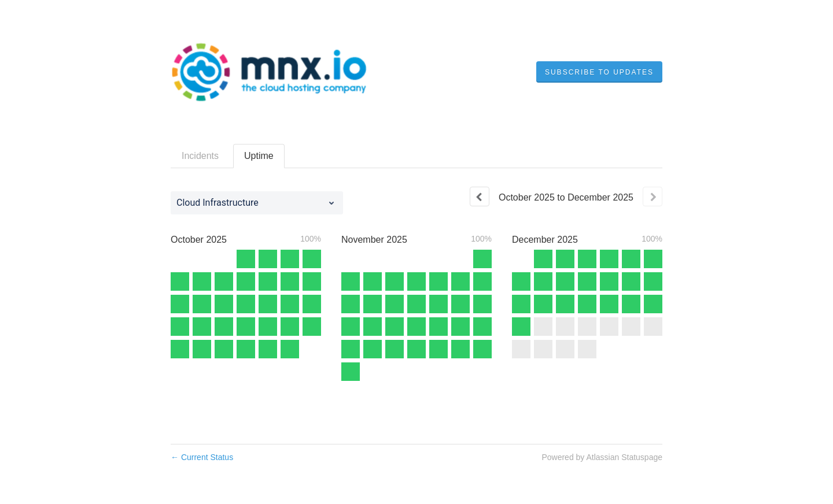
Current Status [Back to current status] (202, 457)
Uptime (259, 156)
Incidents (200, 156)
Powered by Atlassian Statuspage (602, 457)
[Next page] (653, 197)
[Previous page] (480, 197)
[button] (599, 72)
